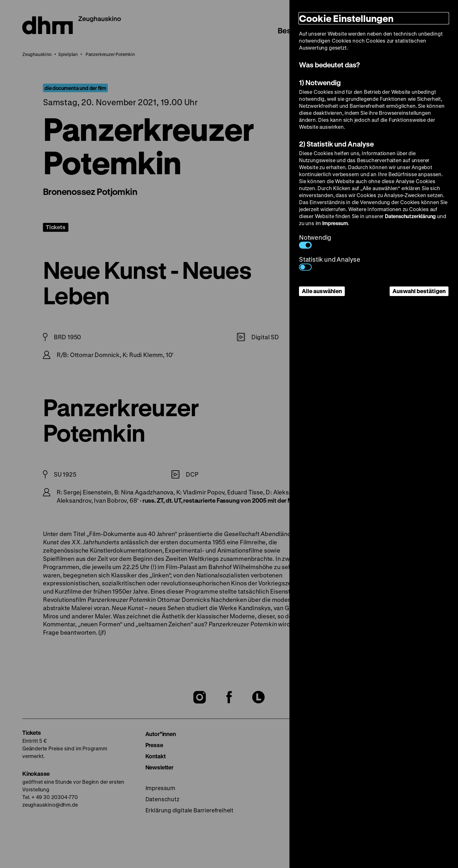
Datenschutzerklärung (410, 216)
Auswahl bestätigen (419, 291)
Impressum (335, 223)
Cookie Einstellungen (346, 18)
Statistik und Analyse (330, 263)
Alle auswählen (322, 291)
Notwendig (315, 241)
